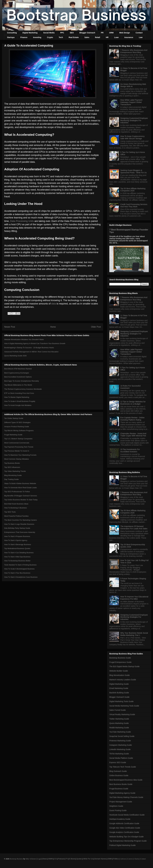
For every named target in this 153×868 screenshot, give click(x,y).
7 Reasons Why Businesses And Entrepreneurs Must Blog (134, 51)
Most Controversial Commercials (17, 443)
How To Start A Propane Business (17, 536)
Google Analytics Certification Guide (124, 832)
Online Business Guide (119, 775)
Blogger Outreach (87, 33)
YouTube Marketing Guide (120, 732)
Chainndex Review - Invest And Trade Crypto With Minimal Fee (133, 435)
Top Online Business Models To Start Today (21, 500)
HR (107, 37)
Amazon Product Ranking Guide (17, 427)
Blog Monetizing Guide (13, 475)
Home (53, 327)
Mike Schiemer (31, 859)
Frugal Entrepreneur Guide (120, 662)
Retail (98, 37)
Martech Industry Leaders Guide (123, 680)
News (45, 859)
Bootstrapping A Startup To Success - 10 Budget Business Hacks (29, 348)
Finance (24, 37)
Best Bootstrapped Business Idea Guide (126, 780)
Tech (61, 37)
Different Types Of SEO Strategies (17, 422)
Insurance (129, 37)
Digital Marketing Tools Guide (121, 701)
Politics (116, 859)
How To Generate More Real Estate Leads (20, 488)
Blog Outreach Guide (118, 771)
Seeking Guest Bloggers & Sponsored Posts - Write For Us (134, 171)
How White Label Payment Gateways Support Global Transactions (131, 102)
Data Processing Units (22, 221)
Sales (87, 37)
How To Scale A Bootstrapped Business (19, 569)
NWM (51, 859)
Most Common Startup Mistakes (17, 459)
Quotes (79, 859)
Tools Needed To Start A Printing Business (20, 565)
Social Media (49, 33)
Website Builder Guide (119, 671)
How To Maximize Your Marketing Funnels (20, 455)
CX (55, 859)
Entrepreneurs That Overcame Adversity (20, 532)
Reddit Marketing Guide (119, 728)
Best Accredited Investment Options (18, 377)
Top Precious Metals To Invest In (17, 451)
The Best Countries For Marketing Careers (21, 520)
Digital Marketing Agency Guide (122, 793)
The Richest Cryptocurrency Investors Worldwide (23, 389)
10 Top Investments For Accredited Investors (130, 450)
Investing (37, 37)
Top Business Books (12, 463)
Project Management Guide (121, 802)
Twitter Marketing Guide (119, 719)
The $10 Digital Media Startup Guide (124, 666)
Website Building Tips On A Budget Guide (126, 837)
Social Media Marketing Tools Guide (124, 706)
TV (67, 859)
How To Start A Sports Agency (16, 540)
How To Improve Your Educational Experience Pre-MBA (134, 598)
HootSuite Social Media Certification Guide (127, 815)
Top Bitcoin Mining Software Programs (19, 431)
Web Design (125, 33)
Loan (116, 37)
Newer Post (10, 327)
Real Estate (74, 37)
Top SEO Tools (10, 512)
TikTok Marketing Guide (119, 754)
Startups (11, 37)
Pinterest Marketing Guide (120, 741)
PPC (62, 33)
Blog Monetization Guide (120, 675)
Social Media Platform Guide (121, 758)
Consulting (12, 33)
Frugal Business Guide (119, 789)
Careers (130, 859)
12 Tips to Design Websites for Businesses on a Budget (133, 403)
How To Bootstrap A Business (16, 508)
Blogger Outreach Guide (119, 697)
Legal (39, 859)
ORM (111, 33)
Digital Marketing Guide (119, 684)
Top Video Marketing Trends (15, 471)
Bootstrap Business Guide (120, 658)
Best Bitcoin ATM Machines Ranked (18, 369)
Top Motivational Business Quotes (17, 548)
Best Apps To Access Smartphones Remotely (22, 381)
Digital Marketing (30, 33)
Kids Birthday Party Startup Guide (17, 528)
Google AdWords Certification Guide (124, 823)
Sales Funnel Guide (118, 710)
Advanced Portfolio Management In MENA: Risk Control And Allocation (31, 352)
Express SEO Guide (118, 762)
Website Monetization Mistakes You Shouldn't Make (24, 339)
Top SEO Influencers (12, 467)
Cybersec (123, 859)
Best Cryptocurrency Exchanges (17, 373)
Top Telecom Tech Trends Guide (123, 767)
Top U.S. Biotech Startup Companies (18, 439)
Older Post (96, 327)
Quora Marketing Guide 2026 (15, 356)
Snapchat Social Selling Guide (122, 736)
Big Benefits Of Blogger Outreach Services (21, 496)
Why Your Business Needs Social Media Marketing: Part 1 (134, 634)
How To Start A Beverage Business (18, 544)
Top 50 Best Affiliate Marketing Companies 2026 (133, 190)
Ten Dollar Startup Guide (14, 418)
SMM (110, 859)
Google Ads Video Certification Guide (125, 828)
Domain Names (100, 859)
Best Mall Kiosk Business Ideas (16, 504)
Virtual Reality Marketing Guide (122, 714)
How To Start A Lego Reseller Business (19, 524)
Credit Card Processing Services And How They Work (134, 205)
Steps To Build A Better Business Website (20, 483)
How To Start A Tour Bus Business (17, 573)
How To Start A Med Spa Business (17, 557)
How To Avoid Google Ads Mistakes (18, 405)
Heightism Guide (116, 806)
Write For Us (88, 859)
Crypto (50, 37)
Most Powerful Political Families (16, 516)
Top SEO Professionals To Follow (17, 492)
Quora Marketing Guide (119, 723)
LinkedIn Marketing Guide (120, 749)
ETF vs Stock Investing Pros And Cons (19, 393)
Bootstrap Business (16, 859)
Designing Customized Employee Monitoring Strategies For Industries (134, 120)
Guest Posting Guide (118, 810)
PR (102, 33)
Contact (139, 33)
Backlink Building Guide (119, 693)
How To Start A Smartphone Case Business (21, 577)
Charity (137, 859)
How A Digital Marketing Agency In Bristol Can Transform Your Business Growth (35, 343)
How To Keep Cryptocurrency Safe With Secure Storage (133, 137)
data (54, 304)
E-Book (72, 859)
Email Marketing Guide (119, 688)
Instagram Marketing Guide (121, 745)
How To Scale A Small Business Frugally (20, 401)
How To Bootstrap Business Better (17, 561)
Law (141, 37)
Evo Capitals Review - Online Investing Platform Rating (132, 419)
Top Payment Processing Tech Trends (19, 447)
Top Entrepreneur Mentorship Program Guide (128, 841)
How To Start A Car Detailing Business (19, 553)
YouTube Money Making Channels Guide (126, 797)
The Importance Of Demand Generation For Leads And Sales (134, 527)
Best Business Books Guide (121, 784)
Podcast (61, 859)
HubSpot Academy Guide (120, 819)
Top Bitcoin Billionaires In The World (18, 385)
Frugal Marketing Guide (13, 435)
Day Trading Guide (11, 479)
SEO (72, 33)
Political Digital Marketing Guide (123, 845)
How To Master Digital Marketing (17, 397)
